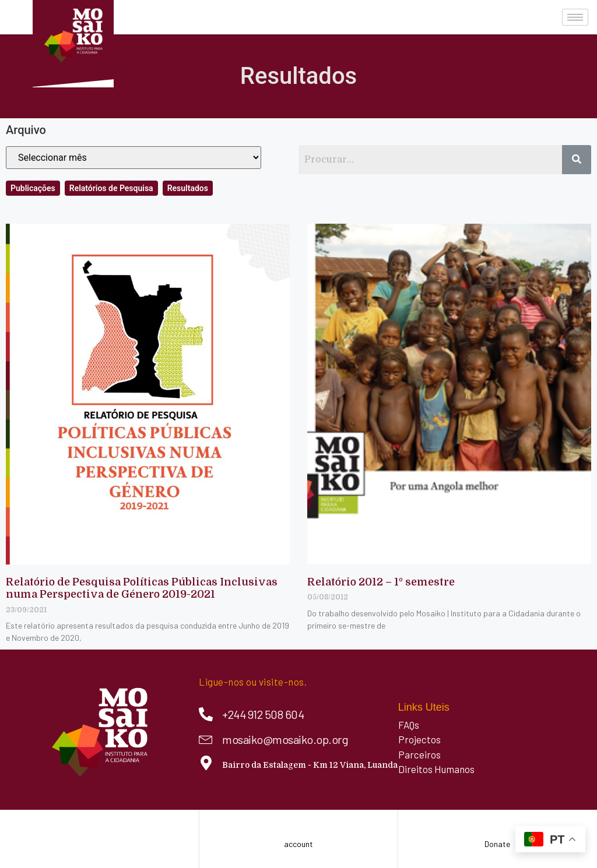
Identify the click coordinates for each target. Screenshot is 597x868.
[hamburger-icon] (575, 17)
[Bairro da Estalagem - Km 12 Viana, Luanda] (206, 763)
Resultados (188, 188)
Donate (497, 844)
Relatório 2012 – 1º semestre (381, 582)
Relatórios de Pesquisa (111, 188)
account (298, 844)
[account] (299, 825)
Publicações (33, 188)
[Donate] (498, 825)
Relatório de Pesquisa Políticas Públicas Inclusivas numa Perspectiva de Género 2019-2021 (142, 588)
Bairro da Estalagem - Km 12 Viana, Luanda (310, 765)
